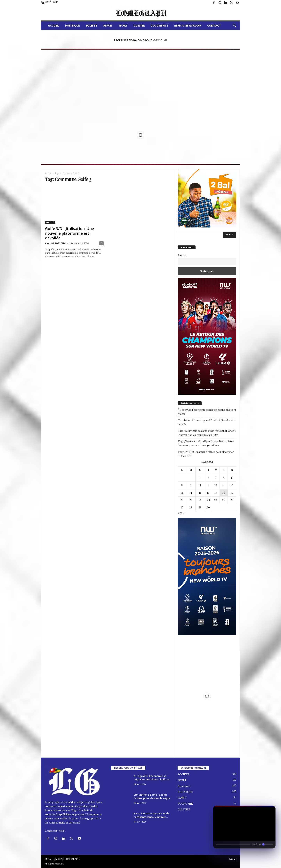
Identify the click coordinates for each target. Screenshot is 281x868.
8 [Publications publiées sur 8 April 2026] (200, 485)
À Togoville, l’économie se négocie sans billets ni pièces (207, 412)
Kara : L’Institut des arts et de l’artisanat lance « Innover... (152, 815)
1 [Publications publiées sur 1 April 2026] (200, 478)
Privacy (233, 859)
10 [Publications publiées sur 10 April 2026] (216, 485)
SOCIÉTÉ (91, 25)
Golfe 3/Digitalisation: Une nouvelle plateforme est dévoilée (69, 233)
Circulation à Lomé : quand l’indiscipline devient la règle (207, 422)
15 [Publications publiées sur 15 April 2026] (200, 493)
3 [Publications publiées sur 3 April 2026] (216, 478)
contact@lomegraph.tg (80, 831)
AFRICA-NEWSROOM (188, 25)
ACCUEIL (54, 25)
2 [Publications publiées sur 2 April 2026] (208, 478)
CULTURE (184, 810)
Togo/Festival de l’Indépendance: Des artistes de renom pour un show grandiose (206, 443)
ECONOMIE (185, 804)
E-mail (182, 255)
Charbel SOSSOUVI (56, 243)
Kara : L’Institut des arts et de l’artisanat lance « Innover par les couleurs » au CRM (207, 433)
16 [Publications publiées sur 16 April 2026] (208, 493)
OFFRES (108, 25)
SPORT (123, 25)
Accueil (48, 173)
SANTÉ (182, 798)
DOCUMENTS (159, 25)
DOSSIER (139, 25)
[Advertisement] (141, 81)
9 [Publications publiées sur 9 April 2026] (208, 485)
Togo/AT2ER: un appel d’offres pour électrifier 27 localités (206, 454)
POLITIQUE (72, 25)
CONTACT (214, 25)
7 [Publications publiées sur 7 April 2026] (191, 485)
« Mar (181, 513)
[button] (234, 26)
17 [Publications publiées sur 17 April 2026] (216, 493)
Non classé (184, 786)
